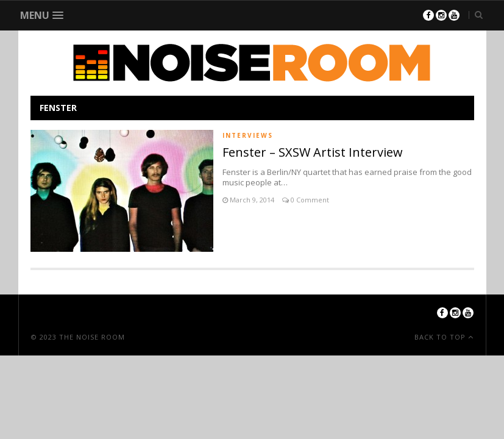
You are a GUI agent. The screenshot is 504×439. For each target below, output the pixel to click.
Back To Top (441, 337)
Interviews (248, 135)
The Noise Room (92, 337)
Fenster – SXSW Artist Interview (313, 152)
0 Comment (309, 200)
